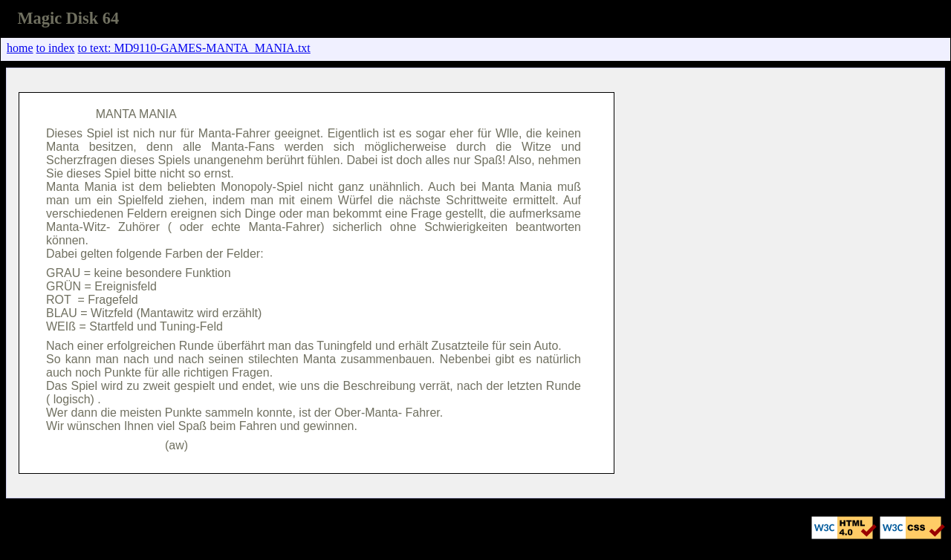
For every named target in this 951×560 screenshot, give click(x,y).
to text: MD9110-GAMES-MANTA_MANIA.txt (194, 48)
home (20, 48)
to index (56, 48)
